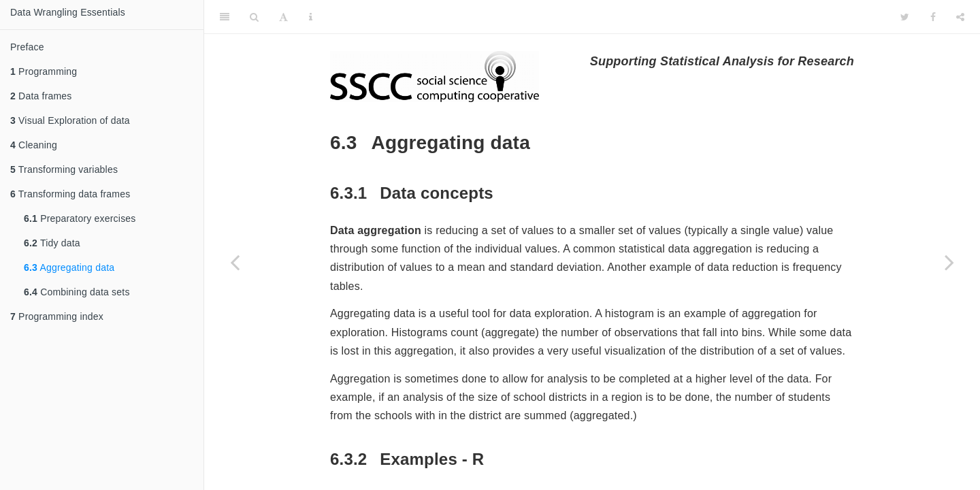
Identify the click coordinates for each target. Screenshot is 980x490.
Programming (44, 71)
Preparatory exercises (80, 218)
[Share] (960, 17)
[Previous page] (235, 262)
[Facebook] (933, 17)
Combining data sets (77, 292)
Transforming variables (64, 169)
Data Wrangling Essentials (68, 12)
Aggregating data (69, 267)
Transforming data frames (70, 194)
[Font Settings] (283, 17)
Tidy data (52, 243)
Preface (27, 47)
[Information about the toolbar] (311, 17)
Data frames (41, 96)
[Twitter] (905, 17)
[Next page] (949, 262)
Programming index (57, 316)
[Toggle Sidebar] (225, 17)
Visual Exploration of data (70, 120)
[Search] (254, 17)
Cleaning (34, 145)
